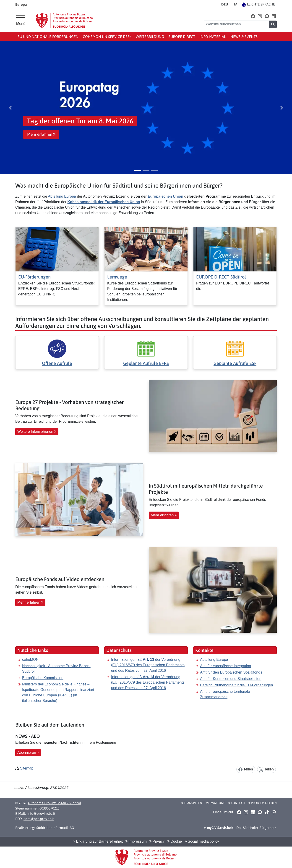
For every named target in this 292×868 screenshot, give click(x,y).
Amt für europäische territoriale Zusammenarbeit (225, 694)
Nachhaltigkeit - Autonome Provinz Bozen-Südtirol (56, 669)
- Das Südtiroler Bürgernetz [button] (240, 828)
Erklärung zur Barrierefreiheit (98, 841)
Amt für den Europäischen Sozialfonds (231, 672)
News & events (244, 37)
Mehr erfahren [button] (41, 134)
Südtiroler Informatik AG (55, 828)
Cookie (175, 841)
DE (225, 4)
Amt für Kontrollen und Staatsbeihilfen (231, 679)
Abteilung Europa (62, 196)
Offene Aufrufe (57, 363)
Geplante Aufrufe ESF (235, 363)
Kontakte (237, 803)
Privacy (157, 841)
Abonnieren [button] (28, 753)
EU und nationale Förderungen (48, 37)
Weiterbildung (150, 37)
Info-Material (213, 37)
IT (235, 4)
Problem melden (263, 803)
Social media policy (202, 841)
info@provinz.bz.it (41, 814)
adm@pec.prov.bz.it (39, 819)
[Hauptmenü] (21, 20)
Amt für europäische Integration (226, 666)
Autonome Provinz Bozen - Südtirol (54, 803)
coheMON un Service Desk (107, 37)
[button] (253, 16)
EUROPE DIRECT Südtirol (221, 277)
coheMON (30, 660)
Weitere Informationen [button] (37, 431)
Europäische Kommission (43, 678)
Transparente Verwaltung (203, 803)
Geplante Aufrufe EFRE (146, 363)
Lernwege (117, 277)
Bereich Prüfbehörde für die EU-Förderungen (236, 685)
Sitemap (27, 768)
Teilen (246, 769)
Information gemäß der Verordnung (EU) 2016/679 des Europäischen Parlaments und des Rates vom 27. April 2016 (148, 665)
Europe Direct (182, 37)
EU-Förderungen (34, 277)
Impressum (136, 841)
